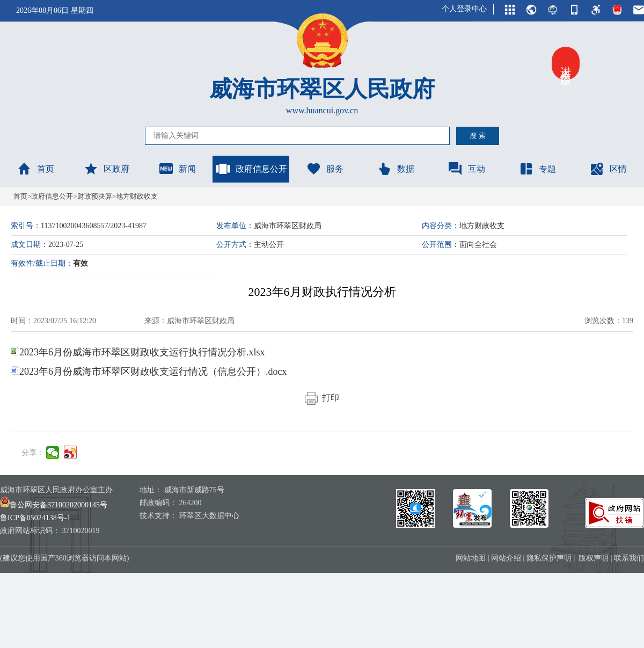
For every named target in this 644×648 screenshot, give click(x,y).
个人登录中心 (464, 9)
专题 (537, 169)
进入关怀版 (566, 63)
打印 (322, 398)
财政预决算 (95, 196)
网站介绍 (506, 558)
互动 (466, 169)
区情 (608, 169)
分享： (33, 453)
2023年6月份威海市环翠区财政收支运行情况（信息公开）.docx (149, 372)
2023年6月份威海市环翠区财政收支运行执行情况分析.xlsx (138, 352)
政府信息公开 (251, 169)
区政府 (106, 169)
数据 (396, 169)
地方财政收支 (137, 196)
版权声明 (594, 558)
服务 (325, 169)
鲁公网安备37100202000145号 (54, 505)
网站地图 (471, 558)
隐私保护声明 (549, 558)
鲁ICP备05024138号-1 (35, 518)
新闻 (177, 169)
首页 (35, 169)
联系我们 (629, 558)
